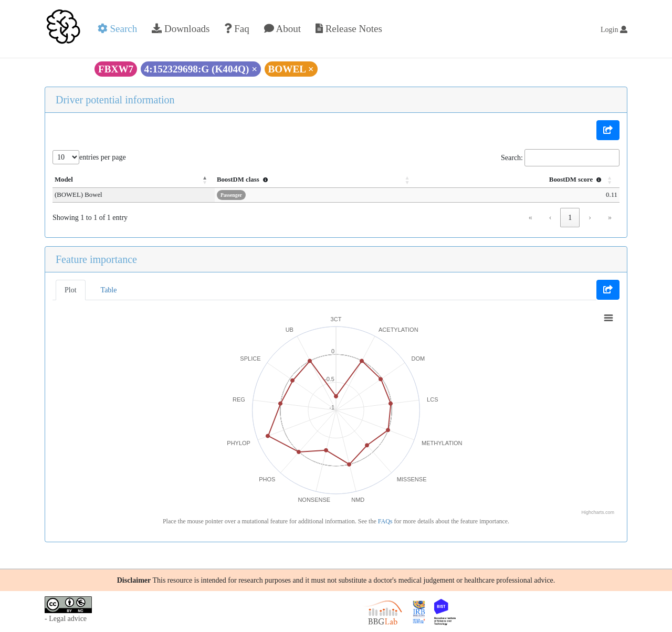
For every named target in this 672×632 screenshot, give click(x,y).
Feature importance (96, 259)
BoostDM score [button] (576, 180)
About (282, 29)
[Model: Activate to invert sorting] (128, 180)
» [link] (610, 218)
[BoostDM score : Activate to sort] (514, 180)
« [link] (531, 218)
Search (117, 29)
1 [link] (570, 218)
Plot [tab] (71, 290)
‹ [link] (550, 218)
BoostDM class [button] (232, 180)
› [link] (590, 218)
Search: (512, 158)
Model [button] (64, 180)
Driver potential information (115, 100)
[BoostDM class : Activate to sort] (306, 180)
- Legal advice (66, 619)
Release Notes (349, 29)
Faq (237, 29)
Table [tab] (109, 290)
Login (614, 30)
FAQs (385, 521)
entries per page (103, 157)
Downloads (181, 29)
